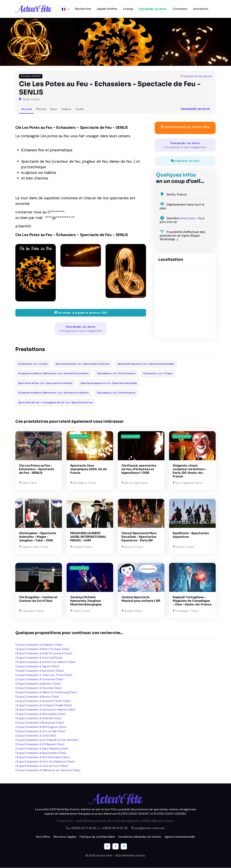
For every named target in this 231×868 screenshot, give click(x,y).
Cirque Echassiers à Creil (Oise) (36, 736)
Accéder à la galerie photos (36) (81, 313)
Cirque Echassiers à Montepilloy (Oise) (41, 714)
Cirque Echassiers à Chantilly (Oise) (39, 718)
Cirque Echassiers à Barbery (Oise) (38, 684)
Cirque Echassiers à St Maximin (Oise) (40, 744)
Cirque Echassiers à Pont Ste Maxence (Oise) (45, 762)
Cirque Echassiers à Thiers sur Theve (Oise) (44, 675)
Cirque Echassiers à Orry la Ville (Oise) (40, 731)
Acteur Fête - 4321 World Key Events (121, 856)
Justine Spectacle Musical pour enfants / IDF (141, 599)
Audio (80, 109)
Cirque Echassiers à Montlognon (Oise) (41, 727)
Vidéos (66, 109)
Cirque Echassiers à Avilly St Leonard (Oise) (44, 653)
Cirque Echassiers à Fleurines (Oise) (39, 688)
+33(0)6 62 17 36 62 (83, 828)
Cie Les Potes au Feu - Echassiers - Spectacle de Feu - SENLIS (37, 470)
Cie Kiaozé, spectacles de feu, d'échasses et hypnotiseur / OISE (139, 470)
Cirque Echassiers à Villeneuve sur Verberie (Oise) (48, 770)
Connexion (180, 9)
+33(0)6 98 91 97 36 (114, 828)
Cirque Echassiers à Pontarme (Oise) (39, 679)
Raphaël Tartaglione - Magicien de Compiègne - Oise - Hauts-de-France (192, 601)
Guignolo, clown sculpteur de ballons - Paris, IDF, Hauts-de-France (190, 471)
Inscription (201, 9)
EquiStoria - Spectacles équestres (191, 535)
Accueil (26, 109)
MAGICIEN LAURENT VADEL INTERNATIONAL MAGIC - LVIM (88, 537)
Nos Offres (43, 837)
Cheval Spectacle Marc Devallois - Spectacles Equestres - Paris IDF (139, 537)
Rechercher (83, 9)
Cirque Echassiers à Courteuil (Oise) (39, 658)
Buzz (54, 109)
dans (33, 364)
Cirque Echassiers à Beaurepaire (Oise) (41, 753)
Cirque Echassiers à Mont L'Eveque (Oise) (43, 649)
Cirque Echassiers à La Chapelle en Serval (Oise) (47, 740)
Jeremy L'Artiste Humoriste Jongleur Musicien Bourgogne (86, 601)
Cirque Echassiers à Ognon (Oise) (37, 666)
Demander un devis (153, 9)
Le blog (128, 9)
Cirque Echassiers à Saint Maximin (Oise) (42, 749)
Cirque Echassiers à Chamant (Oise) (39, 645)
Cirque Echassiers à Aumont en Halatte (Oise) (45, 662)
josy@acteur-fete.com (150, 828)
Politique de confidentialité (97, 837)
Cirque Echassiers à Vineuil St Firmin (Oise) (43, 701)
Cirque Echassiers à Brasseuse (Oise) (40, 723)
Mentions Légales (65, 837)
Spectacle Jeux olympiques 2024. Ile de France (89, 470)
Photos (41, 109)
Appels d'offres (107, 9)
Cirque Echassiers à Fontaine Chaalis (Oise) (44, 705)
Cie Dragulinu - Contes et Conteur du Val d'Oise (38, 599)
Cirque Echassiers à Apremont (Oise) (40, 671)
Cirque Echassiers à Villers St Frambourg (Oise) (46, 692)
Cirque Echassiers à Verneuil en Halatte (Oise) (45, 710)
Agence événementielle (180, 837)
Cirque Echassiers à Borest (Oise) (37, 697)
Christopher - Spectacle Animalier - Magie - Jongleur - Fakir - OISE (38, 537)
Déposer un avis (185, 161)
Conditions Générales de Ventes (140, 837)
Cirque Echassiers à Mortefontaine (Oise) (42, 757)
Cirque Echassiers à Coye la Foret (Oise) (42, 766)
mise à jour (188, 218)
